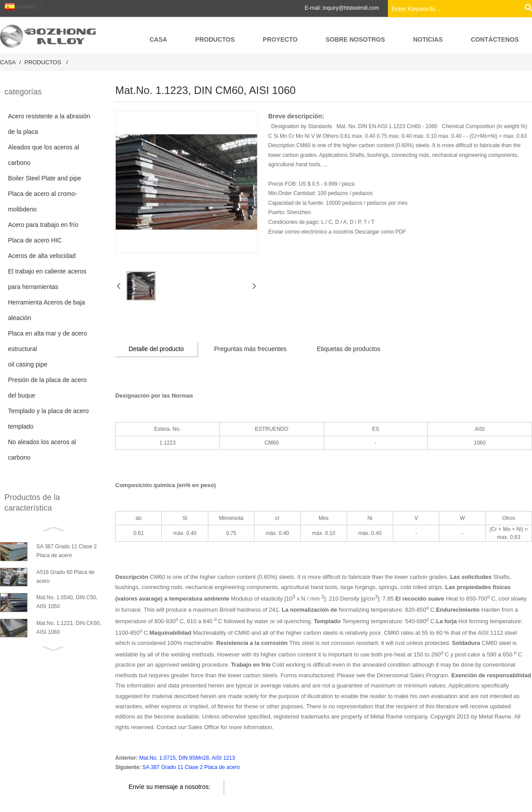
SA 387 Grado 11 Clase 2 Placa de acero (191, 767)
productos (43, 62)
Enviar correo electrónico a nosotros (311, 232)
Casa (8, 62)
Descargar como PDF (380, 232)
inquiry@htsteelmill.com (351, 8)
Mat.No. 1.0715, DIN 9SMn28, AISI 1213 (187, 758)
